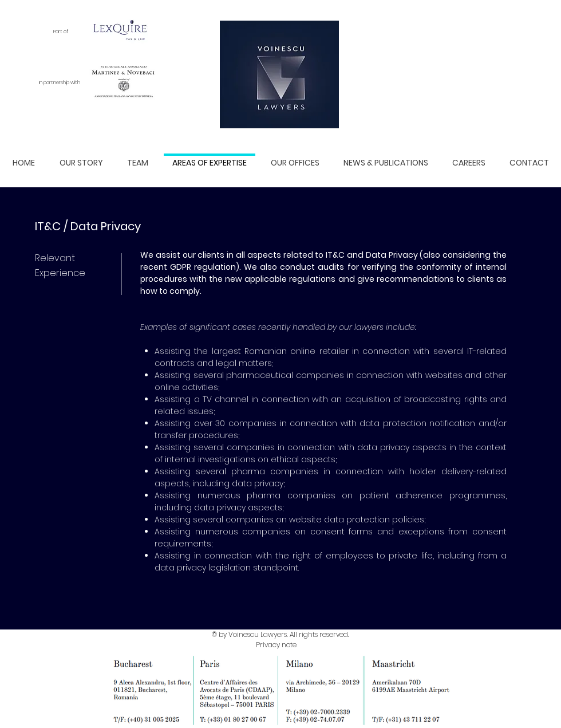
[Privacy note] (276, 645)
